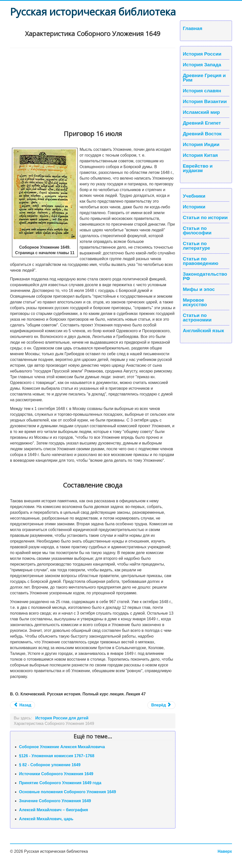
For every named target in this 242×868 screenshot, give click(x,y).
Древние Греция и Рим (204, 78)
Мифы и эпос (199, 289)
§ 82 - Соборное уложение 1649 (50, 765)
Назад (23, 705)
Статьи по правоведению (200, 261)
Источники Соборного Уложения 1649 (56, 774)
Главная (192, 29)
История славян (202, 91)
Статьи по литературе (196, 246)
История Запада (202, 65)
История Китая (200, 155)
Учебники (194, 196)
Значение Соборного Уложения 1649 (55, 801)
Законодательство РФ (205, 276)
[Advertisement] (93, 86)
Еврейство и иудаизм (198, 168)
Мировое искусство (195, 302)
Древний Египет (202, 123)
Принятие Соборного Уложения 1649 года (60, 783)
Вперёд (161, 705)
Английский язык (203, 331)
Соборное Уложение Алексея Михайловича (62, 747)
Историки (194, 207)
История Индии (201, 145)
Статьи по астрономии (197, 318)
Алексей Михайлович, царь (46, 819)
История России (202, 54)
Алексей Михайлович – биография (54, 810)
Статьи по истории (205, 218)
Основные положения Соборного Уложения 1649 (67, 792)
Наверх (225, 851)
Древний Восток (202, 134)
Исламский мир (201, 112)
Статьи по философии (197, 231)
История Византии (205, 102)
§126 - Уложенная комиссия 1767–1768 (57, 756)
